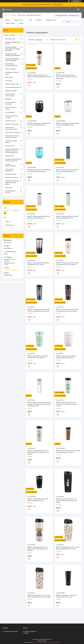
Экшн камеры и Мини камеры (11, 142)
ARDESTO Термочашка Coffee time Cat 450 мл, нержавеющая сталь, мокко (68, 452)
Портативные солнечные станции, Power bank (12, 137)
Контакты (39, 20)
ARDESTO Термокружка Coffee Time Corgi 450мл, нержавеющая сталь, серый (68, 548)
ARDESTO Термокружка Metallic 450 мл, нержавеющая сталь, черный (38, 264)
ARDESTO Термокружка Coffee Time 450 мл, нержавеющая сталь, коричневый (67, 310)
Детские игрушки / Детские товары (10, 95)
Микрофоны (8, 99)
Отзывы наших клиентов (11, 631)
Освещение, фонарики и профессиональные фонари (12, 183)
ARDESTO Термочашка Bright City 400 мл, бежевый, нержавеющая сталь (39, 217)
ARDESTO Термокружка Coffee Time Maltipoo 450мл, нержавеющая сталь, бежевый (38, 549)
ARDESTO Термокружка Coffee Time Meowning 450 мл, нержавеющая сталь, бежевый (38, 452)
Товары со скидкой (10, 69)
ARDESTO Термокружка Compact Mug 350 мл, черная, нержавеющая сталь (39, 124)
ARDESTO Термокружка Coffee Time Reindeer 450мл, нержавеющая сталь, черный (67, 501)
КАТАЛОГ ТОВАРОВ (9, 35)
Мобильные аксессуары (12, 124)
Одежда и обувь (10, 146)
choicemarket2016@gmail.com (12, 270)
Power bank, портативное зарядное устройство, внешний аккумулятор (12, 151)
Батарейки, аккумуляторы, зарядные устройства (12, 160)
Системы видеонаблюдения (10, 165)
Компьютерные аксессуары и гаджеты (11, 128)
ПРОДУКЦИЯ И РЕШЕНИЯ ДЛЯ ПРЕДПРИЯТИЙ (12, 60)
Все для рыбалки (10, 112)
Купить (29, 85)
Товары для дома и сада (12, 84)
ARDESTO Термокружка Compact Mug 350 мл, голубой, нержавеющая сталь (39, 171)
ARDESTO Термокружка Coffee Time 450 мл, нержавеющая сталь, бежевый (67, 264)
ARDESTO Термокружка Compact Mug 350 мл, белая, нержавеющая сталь (68, 124)
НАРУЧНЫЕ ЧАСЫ (10, 39)
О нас (30, 20)
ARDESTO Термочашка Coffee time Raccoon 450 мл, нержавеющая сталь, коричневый (67, 77)
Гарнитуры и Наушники (11, 177)
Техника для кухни (10, 121)
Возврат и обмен (10, 23)
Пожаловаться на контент (38, 642)
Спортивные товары (11, 174)
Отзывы (21, 23)
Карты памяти (9, 77)
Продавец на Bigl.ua (42, 641)
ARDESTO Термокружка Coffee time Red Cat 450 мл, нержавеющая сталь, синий (38, 310)
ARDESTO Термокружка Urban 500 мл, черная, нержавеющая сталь (38, 500)
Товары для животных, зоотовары (11, 117)
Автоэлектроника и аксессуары (11, 103)
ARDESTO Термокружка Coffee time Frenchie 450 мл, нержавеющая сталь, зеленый (67, 404)
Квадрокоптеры (10, 156)
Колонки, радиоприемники (13, 87)
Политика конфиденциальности (52, 642)
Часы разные (9, 188)
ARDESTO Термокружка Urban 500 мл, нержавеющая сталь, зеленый (38, 357)
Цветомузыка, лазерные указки (12, 73)
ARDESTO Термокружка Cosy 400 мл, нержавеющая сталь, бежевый (66, 357)
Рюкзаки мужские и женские (11, 192)
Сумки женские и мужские (12, 132)
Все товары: (57, 5)
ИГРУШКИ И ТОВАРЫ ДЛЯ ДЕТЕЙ (12, 43)
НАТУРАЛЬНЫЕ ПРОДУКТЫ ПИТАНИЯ (11, 65)
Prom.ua (49, 639)
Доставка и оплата (51, 20)
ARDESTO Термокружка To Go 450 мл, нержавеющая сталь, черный (66, 596)
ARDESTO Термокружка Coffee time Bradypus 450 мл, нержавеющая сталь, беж (39, 76)
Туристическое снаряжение (9, 170)
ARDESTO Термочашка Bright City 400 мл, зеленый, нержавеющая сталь (67, 217)
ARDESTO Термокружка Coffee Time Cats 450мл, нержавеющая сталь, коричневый (39, 596)
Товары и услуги (19, 20)
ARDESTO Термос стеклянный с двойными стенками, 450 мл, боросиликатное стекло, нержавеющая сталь (39, 404)
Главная (8, 20)
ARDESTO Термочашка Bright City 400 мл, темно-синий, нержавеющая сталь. (67, 171)
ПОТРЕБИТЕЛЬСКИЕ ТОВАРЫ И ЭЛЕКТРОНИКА (12, 55)
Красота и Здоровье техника (11, 108)
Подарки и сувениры (11, 91)
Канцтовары (9, 81)
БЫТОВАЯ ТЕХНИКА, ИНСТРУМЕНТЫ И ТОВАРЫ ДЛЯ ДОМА (13, 49)
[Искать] (64, 22)
